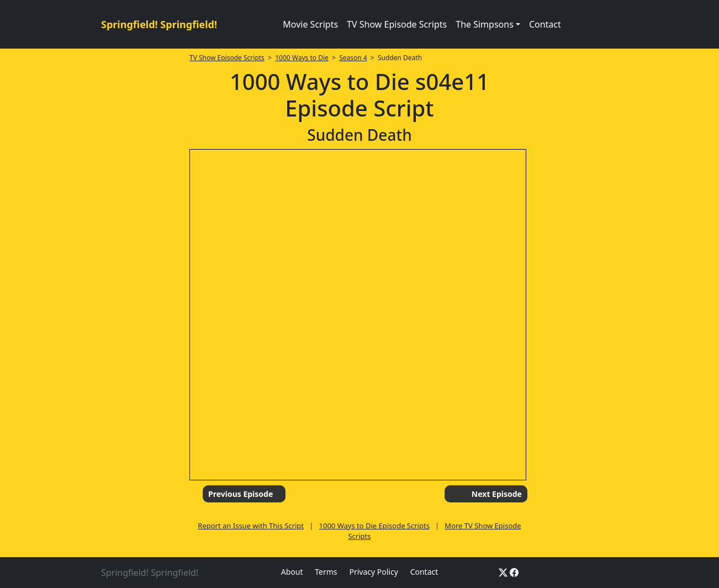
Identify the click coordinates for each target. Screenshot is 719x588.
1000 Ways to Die (302, 58)
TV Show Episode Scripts (397, 24)
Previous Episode (240, 494)
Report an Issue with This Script (251, 526)
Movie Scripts (310, 24)
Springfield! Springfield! (159, 24)
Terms (326, 572)
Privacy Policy (373, 572)
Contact (545, 24)
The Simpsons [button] (485, 24)
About (292, 572)
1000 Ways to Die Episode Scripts (374, 526)
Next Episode (497, 494)
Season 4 (353, 58)
